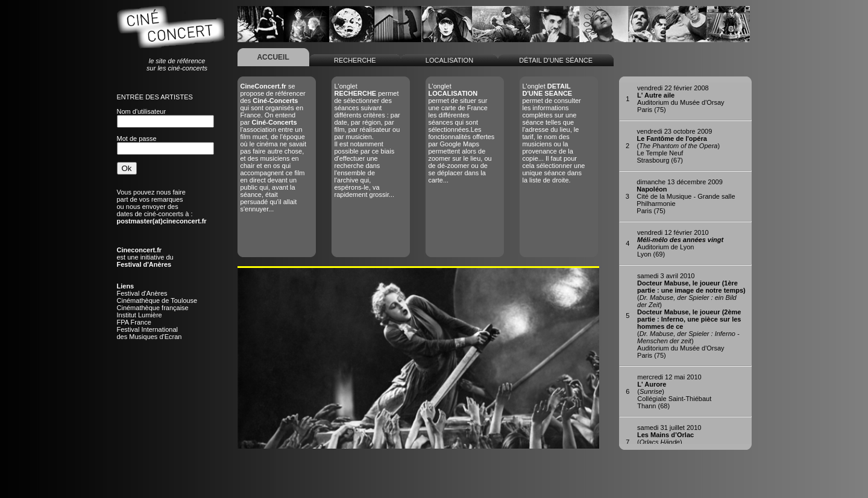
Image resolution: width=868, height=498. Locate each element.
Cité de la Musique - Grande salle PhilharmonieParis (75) (686, 196)
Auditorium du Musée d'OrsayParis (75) (681, 99)
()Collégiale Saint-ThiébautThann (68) (674, 391)
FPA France (134, 322)
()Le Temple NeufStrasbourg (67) (679, 146)
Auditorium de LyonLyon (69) (680, 243)
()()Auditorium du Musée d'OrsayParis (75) (691, 316)
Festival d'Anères (142, 293)
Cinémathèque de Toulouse (157, 300)
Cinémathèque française (153, 308)
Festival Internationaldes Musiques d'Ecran (149, 333)
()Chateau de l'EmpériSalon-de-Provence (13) (672, 442)
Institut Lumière (140, 315)
